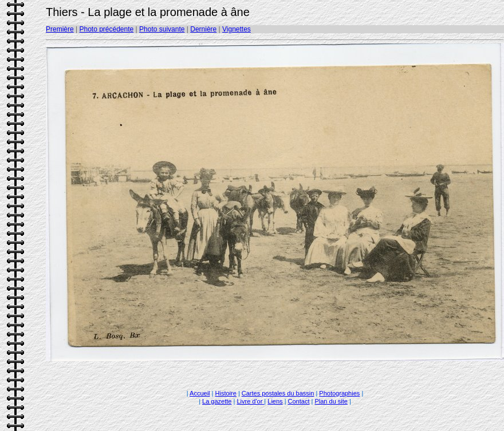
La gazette (217, 401)
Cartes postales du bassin (278, 393)
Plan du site (331, 401)
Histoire (226, 393)
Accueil (200, 393)
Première (60, 29)
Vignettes (237, 29)
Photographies (339, 393)
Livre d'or (250, 401)
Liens (275, 401)
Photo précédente (106, 29)
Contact (299, 401)
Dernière (203, 29)
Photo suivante (162, 29)
